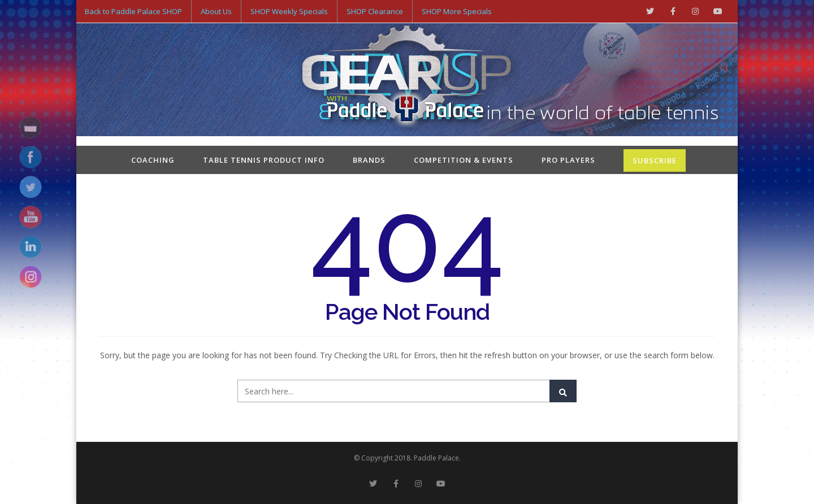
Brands (369, 160)
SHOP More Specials (457, 11)
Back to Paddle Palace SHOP (133, 11)
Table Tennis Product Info (264, 160)
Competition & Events (464, 160)
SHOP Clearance (375, 11)
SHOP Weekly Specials (289, 11)
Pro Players (568, 160)
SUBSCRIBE (655, 160)
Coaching (153, 160)
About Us (216, 11)
